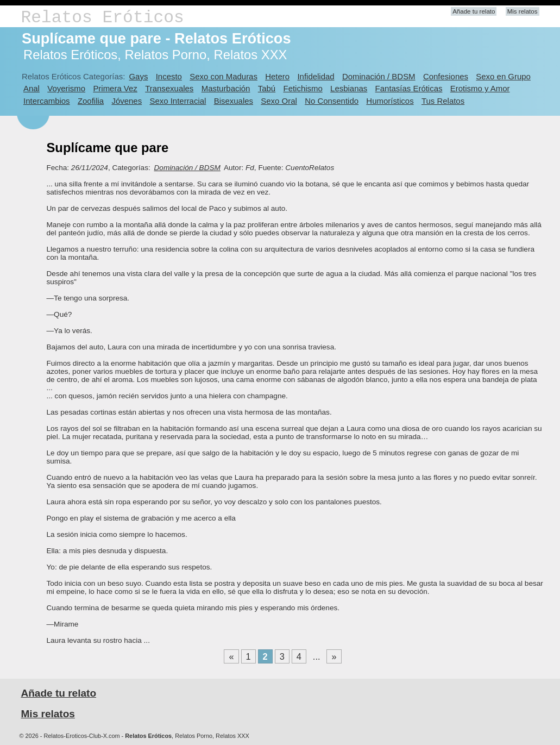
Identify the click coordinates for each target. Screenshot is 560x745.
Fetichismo (303, 88)
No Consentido (332, 101)
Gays (138, 76)
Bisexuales (234, 101)
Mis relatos (523, 11)
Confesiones (446, 76)
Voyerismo (66, 88)
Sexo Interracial (178, 101)
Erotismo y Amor (480, 88)
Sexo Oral (279, 101)
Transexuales (169, 88)
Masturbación (226, 88)
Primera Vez (115, 88)
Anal (32, 88)
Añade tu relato (474, 11)
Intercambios (47, 101)
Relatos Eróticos (103, 18)
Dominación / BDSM (379, 76)
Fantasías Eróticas (409, 88)
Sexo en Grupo (503, 76)
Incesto (169, 76)
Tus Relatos (443, 101)
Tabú (267, 88)
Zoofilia (91, 101)
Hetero (277, 76)
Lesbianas (349, 88)
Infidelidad (316, 76)
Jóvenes (127, 101)
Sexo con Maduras (224, 76)
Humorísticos (390, 101)
